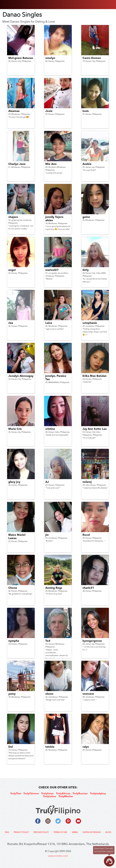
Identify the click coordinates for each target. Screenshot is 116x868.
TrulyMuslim (66, 797)
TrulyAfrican (63, 794)
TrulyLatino (50, 797)
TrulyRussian (80, 794)
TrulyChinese (31, 794)
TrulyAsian (47, 794)
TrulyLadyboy (98, 794)
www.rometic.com (58, 856)
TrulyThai (16, 794)
